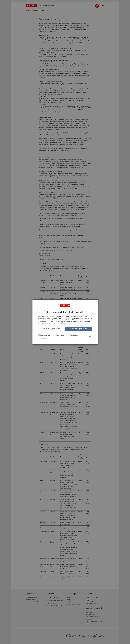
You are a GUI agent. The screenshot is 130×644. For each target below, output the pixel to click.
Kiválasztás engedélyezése (51, 329)
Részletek (89, 337)
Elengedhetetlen (44, 335)
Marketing (42, 338)
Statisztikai (73, 335)
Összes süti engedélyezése (79, 329)
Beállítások (59, 335)
